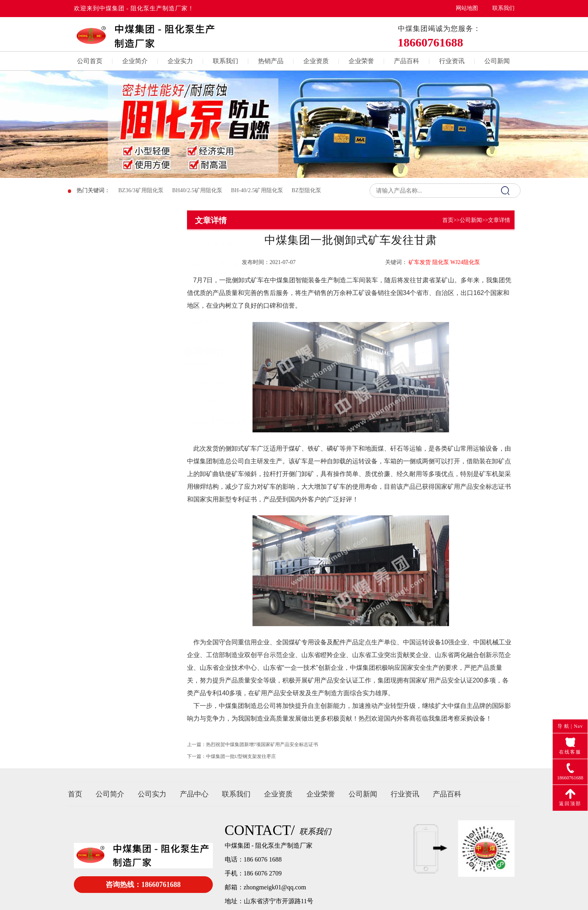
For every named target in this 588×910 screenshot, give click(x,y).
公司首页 (90, 61)
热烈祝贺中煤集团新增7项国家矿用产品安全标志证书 (262, 751)
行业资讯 (452, 61)
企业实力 (180, 61)
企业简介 (135, 61)
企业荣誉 (361, 61)
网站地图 (467, 8)
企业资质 (316, 61)
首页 (448, 220)
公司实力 (152, 794)
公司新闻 (497, 61)
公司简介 (110, 794)
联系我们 (503, 8)
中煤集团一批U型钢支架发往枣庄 (241, 763)
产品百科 (407, 61)
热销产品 (271, 61)
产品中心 (194, 794)
